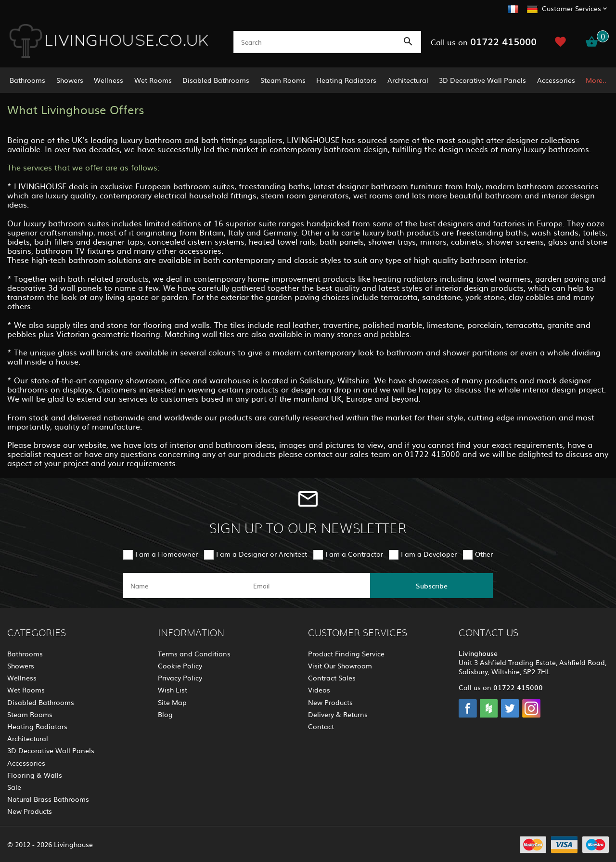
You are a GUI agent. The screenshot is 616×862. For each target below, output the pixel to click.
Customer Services (571, 8)
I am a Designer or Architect (262, 554)
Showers (70, 80)
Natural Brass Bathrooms (48, 799)
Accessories (556, 80)
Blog (165, 714)
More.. (596, 80)
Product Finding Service (346, 653)
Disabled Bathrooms (216, 80)
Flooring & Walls (35, 775)
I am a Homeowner (167, 554)
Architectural (408, 80)
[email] (307, 586)
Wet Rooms (153, 80)
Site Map (172, 702)
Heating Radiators (346, 80)
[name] (185, 586)
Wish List (173, 690)
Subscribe (432, 586)
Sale (14, 787)
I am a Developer (429, 554)
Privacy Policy (180, 678)
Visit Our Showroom (340, 666)
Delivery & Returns (338, 714)
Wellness (109, 80)
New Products (30, 811)
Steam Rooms (283, 80)
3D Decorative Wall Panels (482, 80)
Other (484, 554)
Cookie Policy (180, 666)
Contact (321, 726)
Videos (319, 690)
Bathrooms (27, 80)
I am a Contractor (354, 554)
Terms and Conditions (194, 653)
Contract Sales (332, 678)
